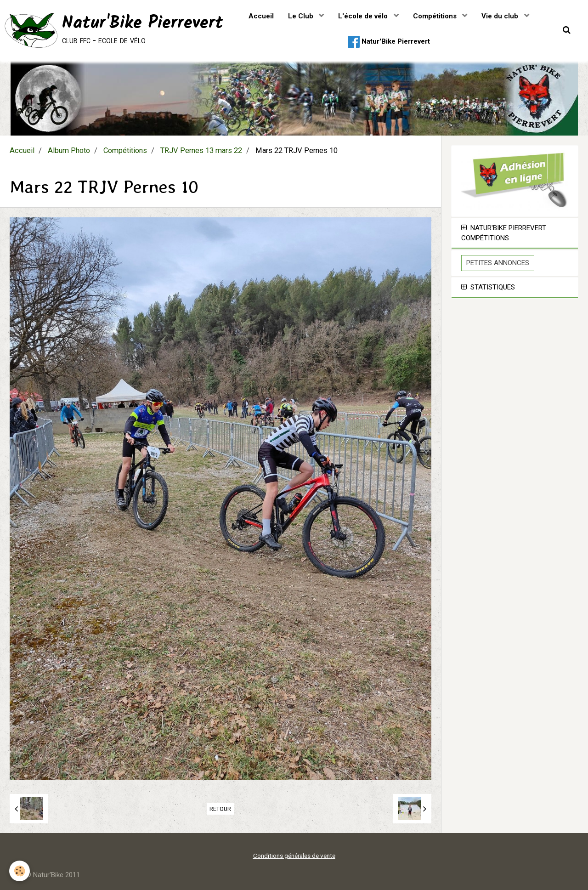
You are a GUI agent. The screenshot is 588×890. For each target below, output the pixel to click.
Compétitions (436, 16)
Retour (220, 809)
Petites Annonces (498, 263)
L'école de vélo (364, 16)
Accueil (261, 16)
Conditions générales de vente (294, 856)
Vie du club (501, 16)
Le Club (302, 16)
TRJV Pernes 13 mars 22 (201, 150)
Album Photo (69, 150)
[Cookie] (20, 871)
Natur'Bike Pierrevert (389, 42)
